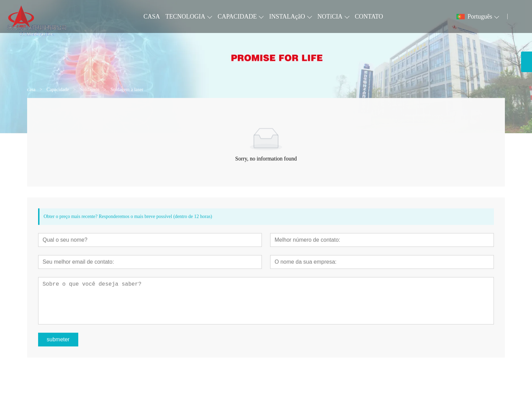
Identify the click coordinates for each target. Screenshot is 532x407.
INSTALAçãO (287, 16)
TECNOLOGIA (185, 16)
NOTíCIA (330, 16)
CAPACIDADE (237, 16)
